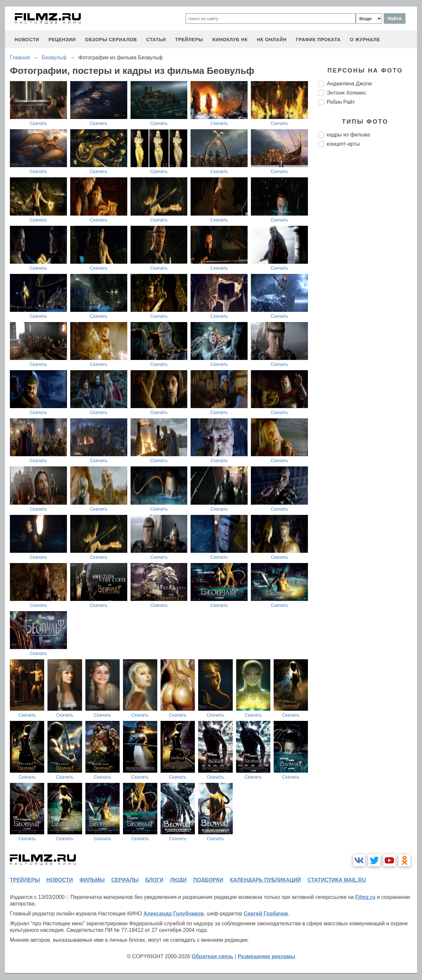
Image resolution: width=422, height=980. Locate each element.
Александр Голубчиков (174, 914)
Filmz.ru (365, 897)
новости (27, 40)
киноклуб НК (230, 40)
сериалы (125, 880)
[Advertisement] (368, 262)
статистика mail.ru (337, 880)
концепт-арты (343, 144)
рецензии (62, 40)
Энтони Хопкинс (346, 93)
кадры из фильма (348, 135)
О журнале (365, 40)
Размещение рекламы (267, 956)
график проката (318, 40)
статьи (156, 40)
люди (178, 880)
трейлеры (189, 40)
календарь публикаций (265, 880)
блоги (154, 880)
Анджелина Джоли (349, 84)
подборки (208, 880)
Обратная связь (212, 956)
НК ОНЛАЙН (272, 40)
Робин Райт (341, 102)
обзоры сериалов (111, 40)
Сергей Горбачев (266, 914)
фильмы (92, 880)
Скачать (38, 123)
